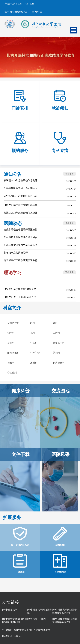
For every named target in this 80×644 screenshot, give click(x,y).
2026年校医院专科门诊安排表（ (21, 188)
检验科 (11, 363)
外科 (55, 323)
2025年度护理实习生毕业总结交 (21, 245)
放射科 (34, 363)
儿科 (33, 333)
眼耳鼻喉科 (13, 353)
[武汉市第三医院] (36, 619)
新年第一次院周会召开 (16, 253)
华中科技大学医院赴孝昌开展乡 (21, 237)
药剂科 (56, 353)
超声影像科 (59, 363)
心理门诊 (35, 353)
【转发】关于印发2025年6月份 (20, 289)
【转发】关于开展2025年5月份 (20, 297)
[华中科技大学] (10, 610)
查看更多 (69, 174)
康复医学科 (59, 343)
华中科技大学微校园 (16, 12)
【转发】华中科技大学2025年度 (21, 205)
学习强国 (37, 12)
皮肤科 (11, 343)
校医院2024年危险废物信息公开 (21, 213)
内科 (33, 323)
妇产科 (11, 333)
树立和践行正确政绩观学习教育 (21, 260)
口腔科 (56, 333)
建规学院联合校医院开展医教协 (21, 230)
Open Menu (73, 30)
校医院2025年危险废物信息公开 (21, 180)
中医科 (34, 343)
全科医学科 (13, 323)
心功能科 (12, 373)
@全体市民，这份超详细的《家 (20, 196)
